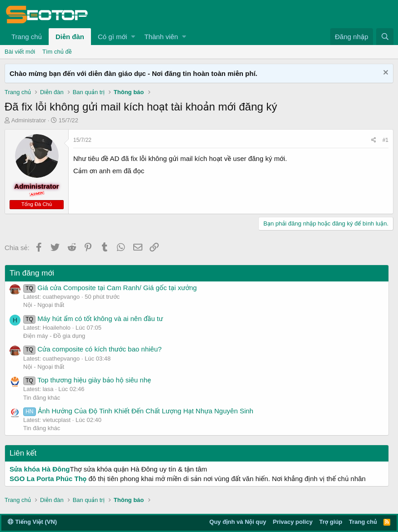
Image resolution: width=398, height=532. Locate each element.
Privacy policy (293, 522)
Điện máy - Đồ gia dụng (54, 336)
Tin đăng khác (42, 398)
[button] (133, 37)
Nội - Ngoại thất (44, 305)
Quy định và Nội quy (238, 522)
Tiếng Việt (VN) (32, 522)
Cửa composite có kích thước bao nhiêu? (92, 349)
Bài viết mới (20, 52)
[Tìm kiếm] (385, 37)
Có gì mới (112, 37)
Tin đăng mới (32, 273)
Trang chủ (27, 37)
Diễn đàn (70, 37)
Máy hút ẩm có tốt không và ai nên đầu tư (93, 319)
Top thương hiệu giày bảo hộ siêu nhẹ (87, 380)
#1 (385, 140)
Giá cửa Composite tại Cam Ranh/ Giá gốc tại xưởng (110, 288)
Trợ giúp (331, 522)
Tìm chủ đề (57, 52)
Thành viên (161, 37)
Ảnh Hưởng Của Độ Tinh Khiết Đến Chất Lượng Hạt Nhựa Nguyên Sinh (138, 411)
